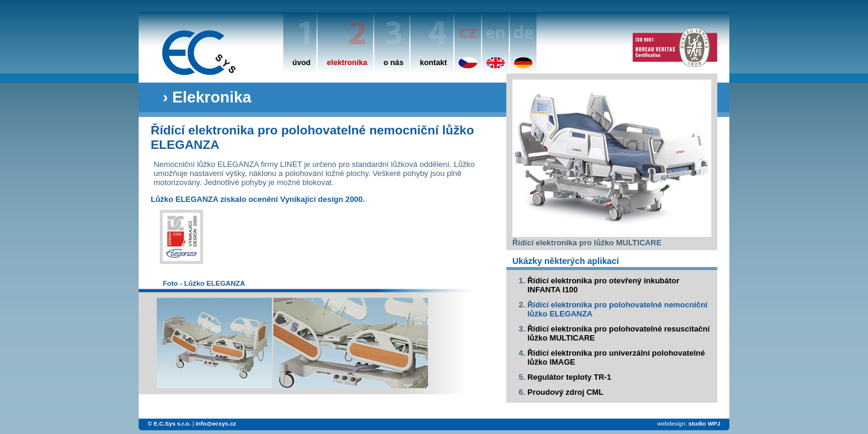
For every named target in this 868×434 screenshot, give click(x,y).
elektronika (347, 63)
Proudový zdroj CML (565, 392)
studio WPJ (704, 423)
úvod (301, 63)
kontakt (433, 63)
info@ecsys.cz (215, 423)
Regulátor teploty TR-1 (569, 377)
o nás (393, 63)
